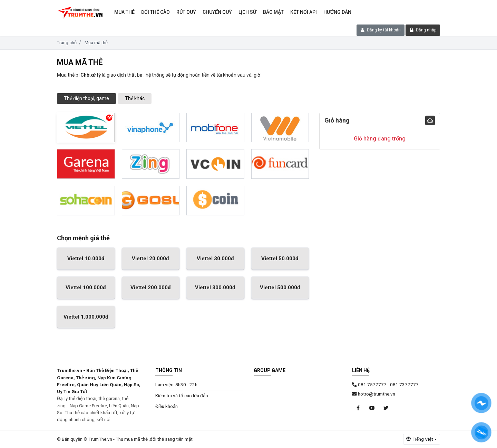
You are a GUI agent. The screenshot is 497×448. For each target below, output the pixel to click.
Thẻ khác (135, 98)
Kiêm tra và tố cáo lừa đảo (182, 396)
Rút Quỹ (186, 12)
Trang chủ (67, 43)
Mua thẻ (124, 12)
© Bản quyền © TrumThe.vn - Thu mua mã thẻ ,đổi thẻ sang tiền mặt (125, 439)
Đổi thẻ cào (155, 12)
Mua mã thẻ (96, 43)
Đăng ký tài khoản (381, 30)
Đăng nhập (423, 30)
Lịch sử (247, 12)
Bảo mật (273, 12)
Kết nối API (304, 12)
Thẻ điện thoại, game (86, 98)
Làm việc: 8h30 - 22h (176, 384)
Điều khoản (167, 406)
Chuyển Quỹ (217, 12)
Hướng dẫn (337, 12)
